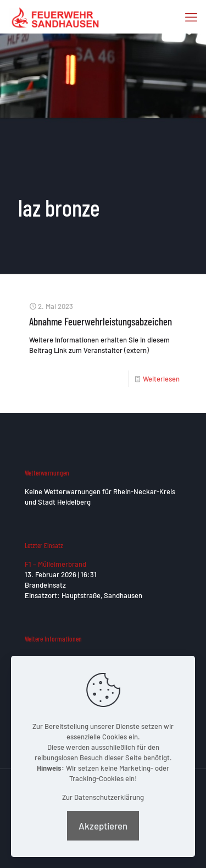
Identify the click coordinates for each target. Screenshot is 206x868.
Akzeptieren (103, 826)
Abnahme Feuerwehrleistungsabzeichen (101, 321)
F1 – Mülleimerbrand (55, 564)
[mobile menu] (191, 16)
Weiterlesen (161, 379)
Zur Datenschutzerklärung (103, 797)
